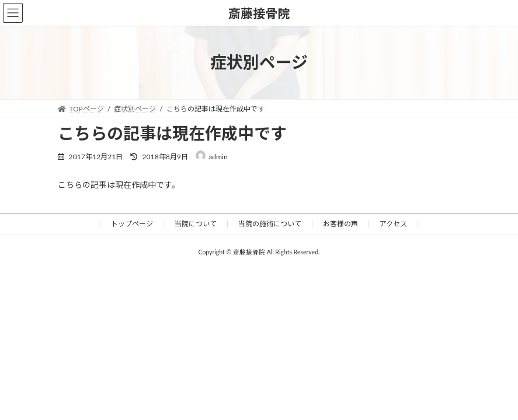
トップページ (132, 224)
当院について (196, 224)
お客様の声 (340, 224)
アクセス (393, 224)
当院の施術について (270, 224)
